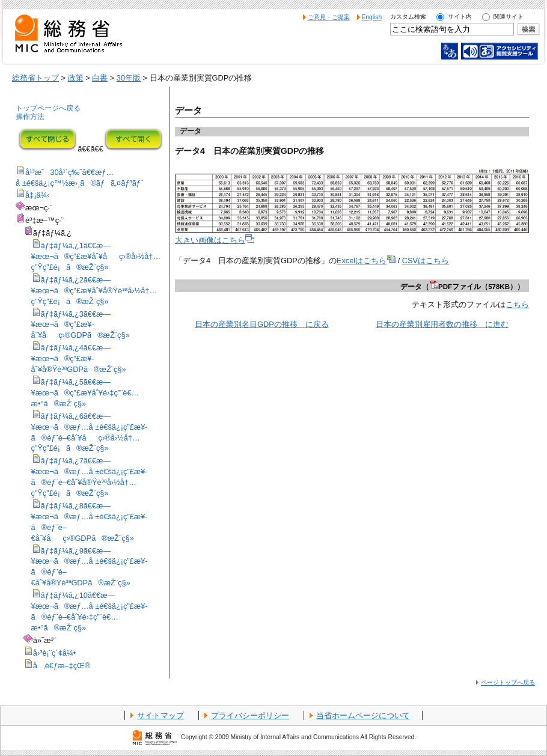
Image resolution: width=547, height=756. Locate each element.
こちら (517, 304)
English (372, 17)
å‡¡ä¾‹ (38, 195)
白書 (100, 78)
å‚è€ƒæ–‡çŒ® (62, 666)
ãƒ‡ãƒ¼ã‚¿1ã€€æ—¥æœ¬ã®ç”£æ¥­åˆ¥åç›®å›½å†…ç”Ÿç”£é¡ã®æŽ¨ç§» (96, 256)
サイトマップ (160, 715)
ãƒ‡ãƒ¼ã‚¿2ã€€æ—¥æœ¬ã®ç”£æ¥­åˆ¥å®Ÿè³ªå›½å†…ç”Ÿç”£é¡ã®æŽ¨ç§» (94, 291)
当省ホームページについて (363, 715)
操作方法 (30, 117)
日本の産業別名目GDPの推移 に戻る (262, 324)
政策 (76, 78)
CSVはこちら (426, 261)
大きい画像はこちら (215, 240)
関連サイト (509, 17)
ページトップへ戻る (508, 682)
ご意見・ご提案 (329, 17)
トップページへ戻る (48, 108)
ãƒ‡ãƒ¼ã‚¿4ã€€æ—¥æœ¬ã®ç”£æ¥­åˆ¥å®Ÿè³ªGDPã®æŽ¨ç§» (79, 358)
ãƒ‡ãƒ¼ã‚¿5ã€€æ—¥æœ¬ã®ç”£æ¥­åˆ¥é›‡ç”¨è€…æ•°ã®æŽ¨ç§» (85, 393)
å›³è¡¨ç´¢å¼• (54, 653)
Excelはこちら (366, 261)
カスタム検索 (408, 17)
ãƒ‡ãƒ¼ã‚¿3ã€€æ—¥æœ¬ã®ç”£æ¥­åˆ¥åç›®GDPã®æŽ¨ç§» (81, 325)
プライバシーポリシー (250, 715)
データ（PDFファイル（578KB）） (462, 287)
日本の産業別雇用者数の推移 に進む (442, 324)
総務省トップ (35, 78)
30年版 (129, 78)
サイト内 (460, 17)
